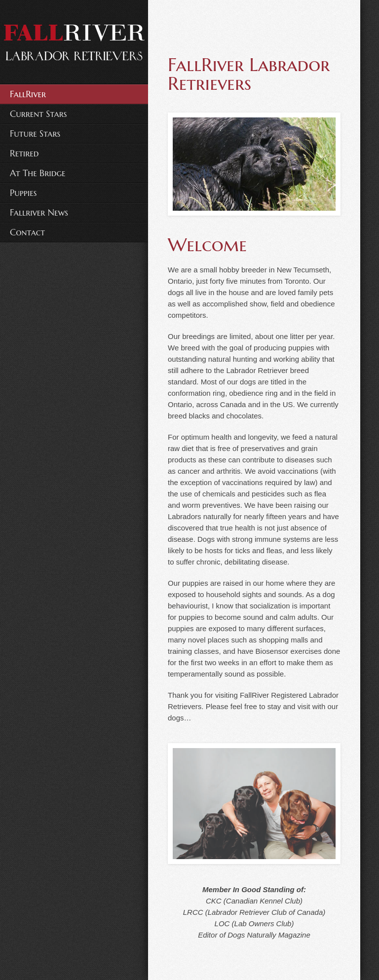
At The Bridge (38, 173)
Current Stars (38, 114)
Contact (27, 232)
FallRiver (28, 94)
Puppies (23, 193)
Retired (24, 153)
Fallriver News (39, 212)
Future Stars (35, 133)
